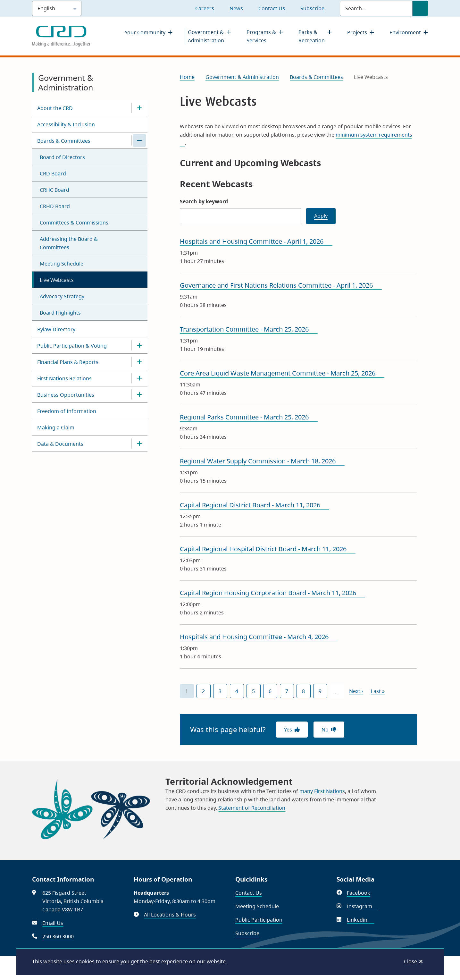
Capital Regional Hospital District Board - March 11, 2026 (268, 549)
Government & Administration (206, 36)
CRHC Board (54, 190)
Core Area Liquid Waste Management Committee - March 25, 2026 (282, 373)
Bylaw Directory (56, 329)
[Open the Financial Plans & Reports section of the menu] (139, 362)
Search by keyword (204, 201)
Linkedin (361, 920)
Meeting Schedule (62, 264)
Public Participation (259, 920)
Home (187, 77)
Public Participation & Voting (72, 346)
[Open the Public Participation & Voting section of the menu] (139, 345)
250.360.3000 (58, 936)
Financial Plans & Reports (68, 362)
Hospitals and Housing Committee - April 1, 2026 (256, 241)
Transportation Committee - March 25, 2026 (249, 329)
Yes (288, 730)
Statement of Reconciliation (252, 808)
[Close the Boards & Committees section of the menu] (139, 140)
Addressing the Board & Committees (69, 243)
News (236, 8)
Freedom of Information (67, 411)
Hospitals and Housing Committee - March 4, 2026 (259, 637)
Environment (405, 32)
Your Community (145, 32)
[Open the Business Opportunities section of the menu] (139, 394)
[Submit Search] (420, 8)
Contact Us (272, 8)
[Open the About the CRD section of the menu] (139, 108)
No (325, 730)
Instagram (363, 906)
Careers (205, 8)
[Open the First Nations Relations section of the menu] (139, 378)
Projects (357, 32)
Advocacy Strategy (62, 296)
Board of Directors (62, 157)
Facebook (362, 893)
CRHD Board (55, 206)
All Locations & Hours (170, 915)
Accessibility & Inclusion (66, 124)
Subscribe (312, 8)
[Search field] (376, 8)
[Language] (57, 8)
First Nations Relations (64, 378)
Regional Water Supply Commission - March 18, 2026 (262, 461)
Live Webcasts (57, 280)
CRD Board (53, 173)
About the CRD (55, 108)
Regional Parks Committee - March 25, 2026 (249, 417)
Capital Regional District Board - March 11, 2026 (255, 505)
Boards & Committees (64, 141)
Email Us (53, 923)
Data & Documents (60, 444)
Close (410, 961)
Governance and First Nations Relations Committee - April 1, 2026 (281, 285)
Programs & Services (261, 36)
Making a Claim (56, 427)
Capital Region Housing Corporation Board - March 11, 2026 (272, 593)
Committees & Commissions (74, 223)
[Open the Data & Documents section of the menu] (139, 444)
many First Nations (322, 791)
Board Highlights (60, 313)
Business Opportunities (66, 395)
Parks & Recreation (312, 36)
